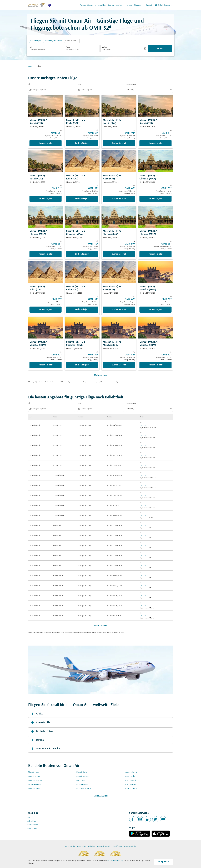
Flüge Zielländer (70, 846)
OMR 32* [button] (100, 28)
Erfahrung (139, 5)
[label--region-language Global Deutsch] (164, 5)
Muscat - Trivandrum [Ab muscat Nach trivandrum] (84, 789)
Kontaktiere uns (32, 825)
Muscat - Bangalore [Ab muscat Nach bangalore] (35, 780)
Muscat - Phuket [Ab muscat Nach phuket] (130, 784)
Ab (31, 47)
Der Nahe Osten (41, 731)
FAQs (29, 817)
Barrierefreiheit (32, 829)
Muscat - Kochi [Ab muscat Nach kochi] (34, 772)
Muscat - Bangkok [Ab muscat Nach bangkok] (83, 776)
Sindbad (149, 5)
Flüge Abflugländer (130, 846)
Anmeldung (102, 5)
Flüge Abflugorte (117, 846)
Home (30, 66)
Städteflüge (91, 846)
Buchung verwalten (117, 5)
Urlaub (129, 5)
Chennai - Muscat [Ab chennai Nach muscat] (34, 784)
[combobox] (47, 50)
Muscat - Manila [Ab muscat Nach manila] (82, 784)
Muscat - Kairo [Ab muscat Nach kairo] (82, 772)
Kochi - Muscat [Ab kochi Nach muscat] (82, 780)
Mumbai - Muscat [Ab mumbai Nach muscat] (131, 789)
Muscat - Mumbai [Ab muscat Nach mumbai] (35, 776)
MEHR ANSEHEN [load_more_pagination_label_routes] (101, 796)
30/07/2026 (106, 50)
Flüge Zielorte (81, 846)
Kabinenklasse (131, 84)
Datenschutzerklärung (115, 860)
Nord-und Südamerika (45, 749)
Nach (68, 47)
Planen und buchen (89, 5)
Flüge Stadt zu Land (103, 846)
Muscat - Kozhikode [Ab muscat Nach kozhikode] (132, 780)
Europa (37, 740)
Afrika (36, 714)
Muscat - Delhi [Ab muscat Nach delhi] (130, 776)
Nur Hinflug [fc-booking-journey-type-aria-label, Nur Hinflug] (34, 41)
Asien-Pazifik (40, 723)
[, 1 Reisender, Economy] (52, 41)
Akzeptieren (163, 862)
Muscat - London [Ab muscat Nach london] (34, 789)
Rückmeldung (31, 821)
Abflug (104, 47)
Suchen (160, 49)
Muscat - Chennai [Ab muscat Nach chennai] (131, 772)
